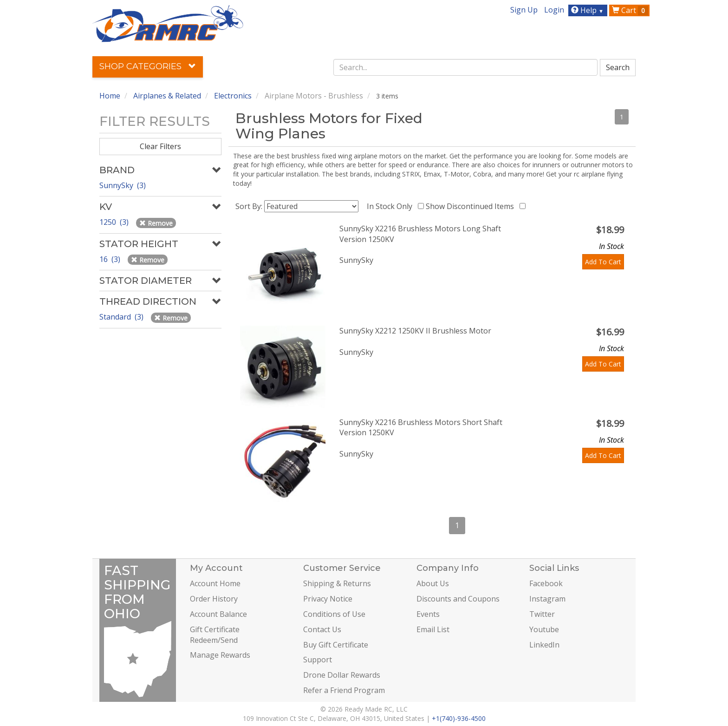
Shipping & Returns (337, 583)
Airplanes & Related (167, 96)
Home (110, 96)
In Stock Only (391, 206)
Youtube (544, 629)
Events (428, 614)
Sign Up (524, 10)
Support (318, 660)
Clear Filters (160, 146)
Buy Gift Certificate (336, 645)
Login (554, 10)
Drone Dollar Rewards (342, 675)
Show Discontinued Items (472, 206)
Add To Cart (603, 262)
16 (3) (111, 259)
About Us (433, 583)
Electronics (233, 96)
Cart (630, 10)
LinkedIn (544, 645)
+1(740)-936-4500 (459, 718)
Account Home (215, 583)
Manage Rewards (220, 655)
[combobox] (466, 67)
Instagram (547, 599)
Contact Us (322, 629)
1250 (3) (115, 222)
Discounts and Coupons (458, 599)
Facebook (546, 583)
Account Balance (218, 614)
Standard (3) (122, 317)
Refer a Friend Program (344, 690)
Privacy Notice (328, 599)
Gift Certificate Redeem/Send (215, 635)
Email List (433, 629)
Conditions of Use (334, 614)
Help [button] (588, 10)
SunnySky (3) (123, 185)
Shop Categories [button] (148, 66)
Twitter (542, 614)
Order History (214, 599)
